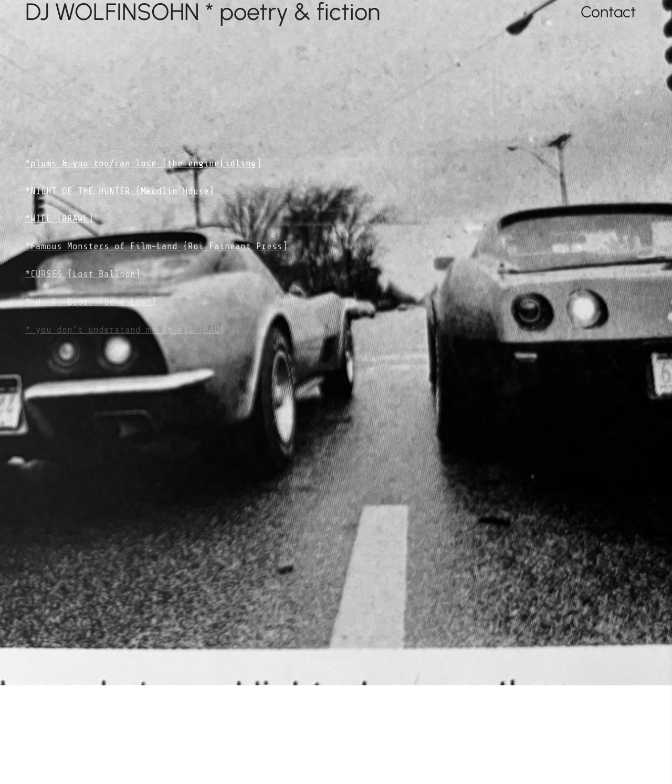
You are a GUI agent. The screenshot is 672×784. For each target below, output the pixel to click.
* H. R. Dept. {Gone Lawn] (91, 302)
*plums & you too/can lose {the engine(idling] (143, 163)
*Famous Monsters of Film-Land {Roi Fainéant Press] (156, 246)
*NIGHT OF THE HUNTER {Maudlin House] (120, 191)
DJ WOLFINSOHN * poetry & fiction (203, 12)
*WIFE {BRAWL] (59, 218)
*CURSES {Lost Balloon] (83, 274)
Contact (608, 12)
